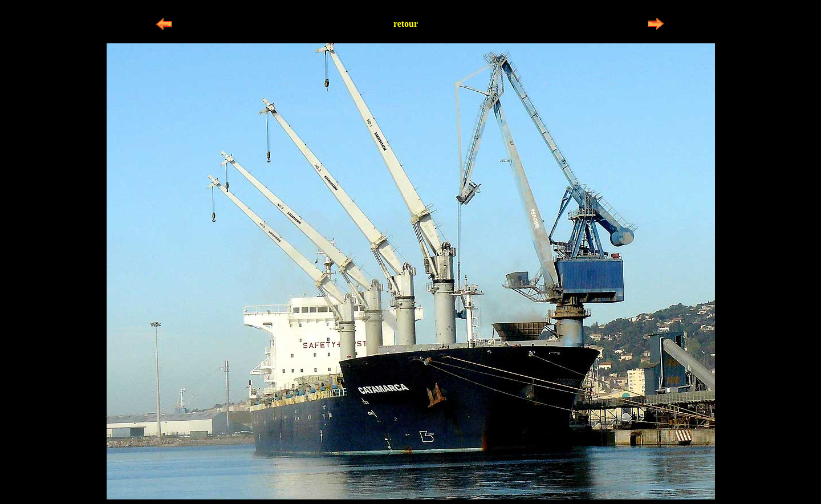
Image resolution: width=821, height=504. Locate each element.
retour (406, 24)
